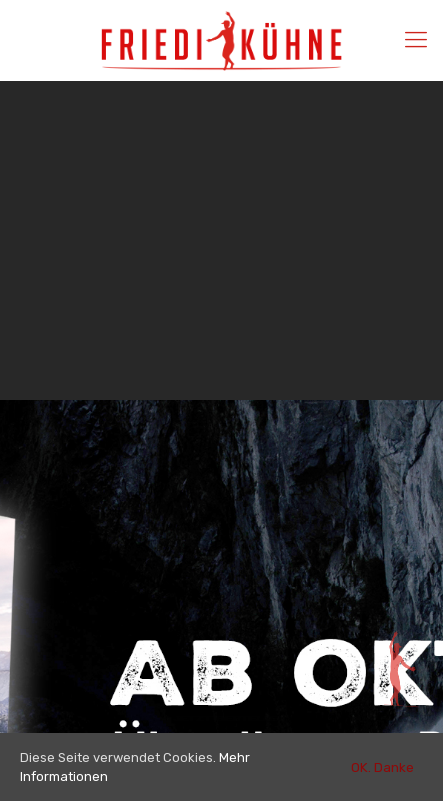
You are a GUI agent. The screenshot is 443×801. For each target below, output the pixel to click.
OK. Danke (382, 767)
